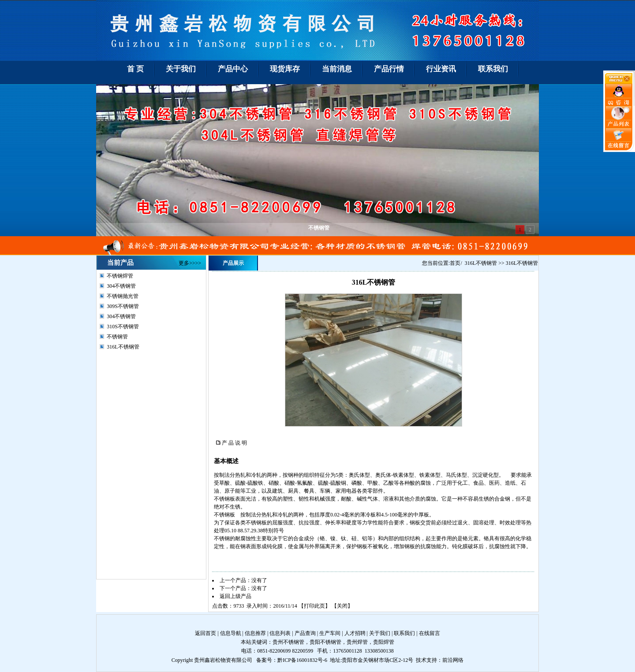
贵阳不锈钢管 (325, 642)
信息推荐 (255, 633)
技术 (421, 660)
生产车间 (330, 633)
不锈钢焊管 (120, 276)
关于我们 (380, 633)
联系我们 (404, 633)
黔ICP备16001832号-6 (302, 660)
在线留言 (430, 633)
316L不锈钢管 (123, 347)
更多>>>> (190, 263)
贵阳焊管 (384, 642)
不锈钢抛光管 (123, 296)
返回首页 (205, 633)
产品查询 (305, 633)
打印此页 (314, 606)
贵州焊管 (357, 642)
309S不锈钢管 (123, 306)
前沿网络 (453, 660)
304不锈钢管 (121, 286)
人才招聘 (355, 633)
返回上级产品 (235, 596)
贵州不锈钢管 (288, 642)
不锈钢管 (117, 337)
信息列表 (280, 633)
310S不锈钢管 (123, 327)
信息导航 (231, 633)
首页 (455, 263)
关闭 (342, 606)
